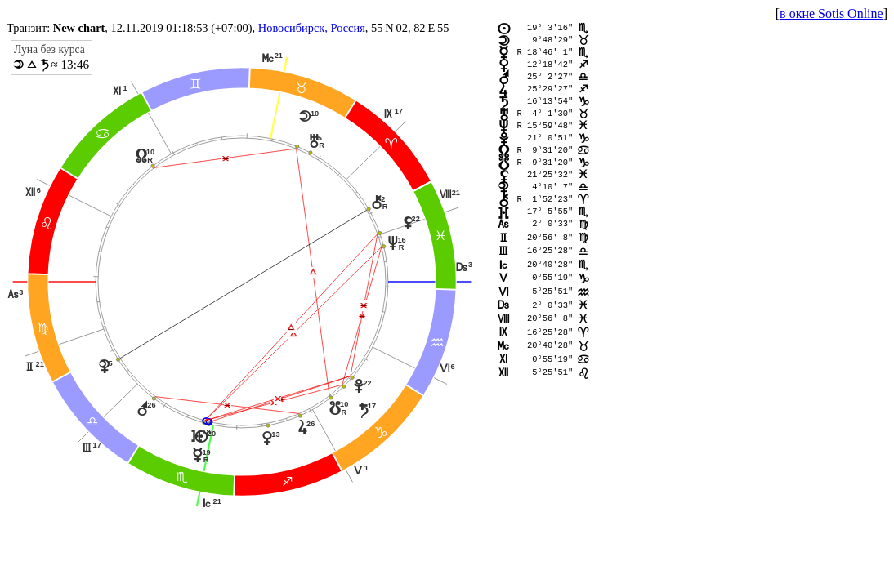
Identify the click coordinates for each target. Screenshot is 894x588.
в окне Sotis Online (831, 13)
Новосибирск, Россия (312, 28)
